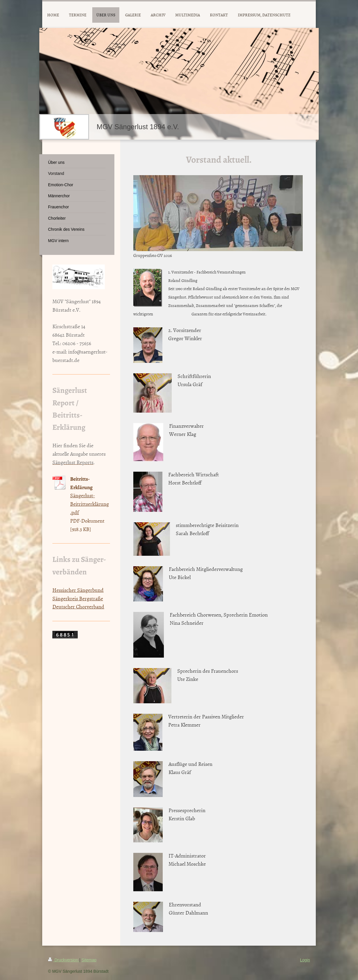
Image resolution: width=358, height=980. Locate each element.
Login (305, 960)
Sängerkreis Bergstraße (78, 598)
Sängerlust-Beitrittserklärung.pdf (89, 504)
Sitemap (89, 960)
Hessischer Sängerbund (78, 590)
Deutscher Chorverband (78, 607)
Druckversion (64, 960)
